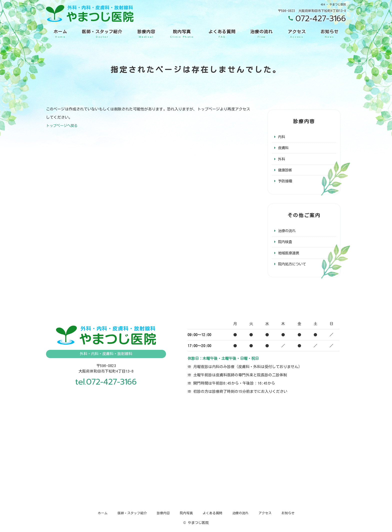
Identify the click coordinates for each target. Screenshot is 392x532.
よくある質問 (222, 34)
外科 (282, 159)
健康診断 (285, 171)
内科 (282, 137)
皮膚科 (284, 148)
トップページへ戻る (63, 126)
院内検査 (285, 243)
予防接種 (285, 182)
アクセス (297, 34)
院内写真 (182, 34)
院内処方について (293, 266)
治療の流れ (261, 34)
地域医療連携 (289, 254)
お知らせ (329, 34)
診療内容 (146, 34)
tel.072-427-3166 (106, 384)
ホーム (60, 34)
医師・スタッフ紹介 (102, 34)
